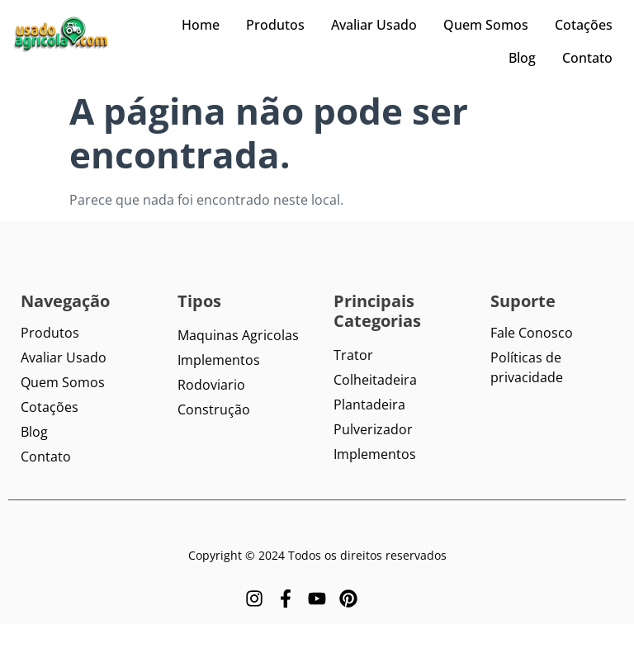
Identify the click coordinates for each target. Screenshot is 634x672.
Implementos (219, 360)
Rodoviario (211, 385)
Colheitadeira (375, 380)
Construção (214, 409)
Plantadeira (369, 405)
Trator (353, 355)
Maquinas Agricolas (238, 335)
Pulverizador (373, 429)
